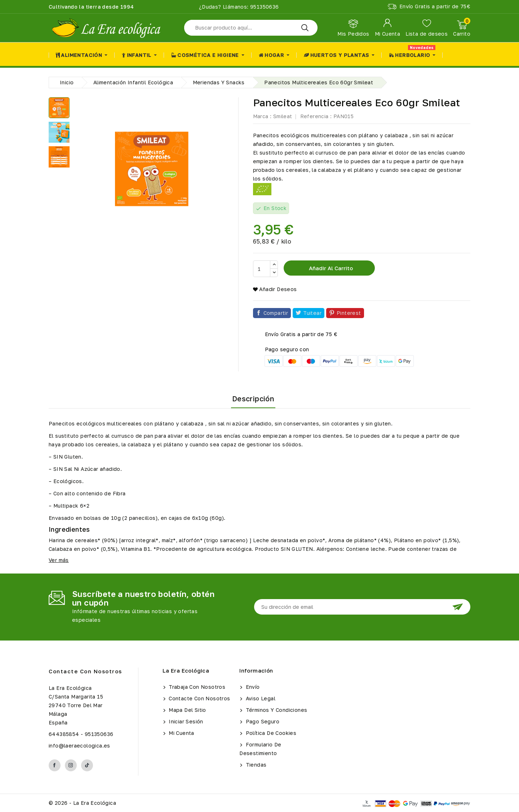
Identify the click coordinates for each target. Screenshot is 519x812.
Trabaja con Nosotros (196, 687)
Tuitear (312, 313)
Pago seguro (262, 721)
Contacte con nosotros (85, 671)
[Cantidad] (262, 269)
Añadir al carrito (330, 268)
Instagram (71, 765)
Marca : (262, 116)
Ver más (59, 560)
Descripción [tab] (253, 398)
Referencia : (316, 116)
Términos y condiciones (276, 710)
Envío (252, 687)
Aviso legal (260, 698)
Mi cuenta (181, 733)
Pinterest (349, 313)
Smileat (283, 116)
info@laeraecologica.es (79, 746)
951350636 (264, 7)
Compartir (276, 313)
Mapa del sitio (187, 710)
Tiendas (255, 765)
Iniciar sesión (185, 721)
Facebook (55, 765)
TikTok (87, 765)
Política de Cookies (270, 733)
